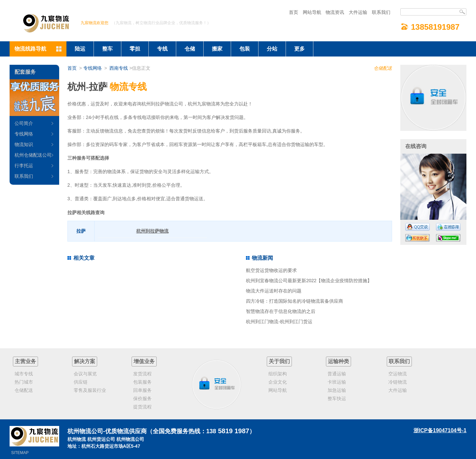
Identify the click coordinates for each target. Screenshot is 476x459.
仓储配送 (383, 68)
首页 (294, 12)
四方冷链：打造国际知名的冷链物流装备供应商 (295, 301)
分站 (272, 49)
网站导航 (312, 12)
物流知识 (24, 144)
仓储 (190, 49)
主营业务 (25, 361)
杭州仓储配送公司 (33, 155)
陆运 (80, 49)
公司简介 (24, 123)
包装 (245, 49)
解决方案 (85, 361)
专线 (162, 49)
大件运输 (358, 12)
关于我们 (279, 361)
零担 (135, 49)
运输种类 (338, 361)
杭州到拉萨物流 (152, 231)
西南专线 (119, 68)
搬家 (217, 49)
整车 (107, 49)
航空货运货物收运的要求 (271, 270)
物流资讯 (335, 12)
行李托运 (24, 166)
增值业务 (144, 361)
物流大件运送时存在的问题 (274, 291)
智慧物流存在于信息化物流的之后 (281, 311)
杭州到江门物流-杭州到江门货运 (279, 322)
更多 (299, 49)
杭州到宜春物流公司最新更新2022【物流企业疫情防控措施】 (309, 281)
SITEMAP (20, 453)
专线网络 (93, 68)
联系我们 (381, 12)
